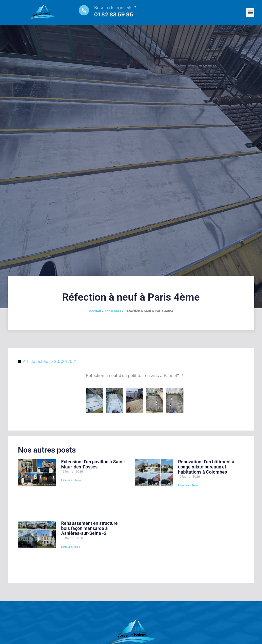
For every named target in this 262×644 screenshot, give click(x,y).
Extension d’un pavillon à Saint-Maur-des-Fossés (93, 464)
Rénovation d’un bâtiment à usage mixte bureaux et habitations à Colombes (206, 467)
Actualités (113, 311)
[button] (250, 12)
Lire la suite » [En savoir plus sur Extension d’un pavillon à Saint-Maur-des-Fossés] (71, 480)
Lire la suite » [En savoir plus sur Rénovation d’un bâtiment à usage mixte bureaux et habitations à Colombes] (188, 485)
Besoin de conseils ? (115, 8)
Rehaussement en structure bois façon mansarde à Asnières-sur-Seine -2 (89, 528)
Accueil (95, 311)
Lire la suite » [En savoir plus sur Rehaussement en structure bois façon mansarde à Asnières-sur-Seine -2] (71, 547)
